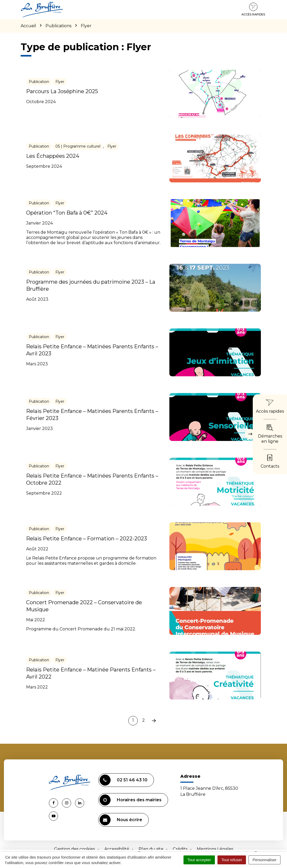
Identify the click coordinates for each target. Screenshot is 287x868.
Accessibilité (117, 849)
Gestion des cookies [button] (74, 849)
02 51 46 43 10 (124, 780)
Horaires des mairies (131, 800)
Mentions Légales (215, 849)
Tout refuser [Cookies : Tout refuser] (232, 860)
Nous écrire (121, 820)
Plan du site (151, 849)
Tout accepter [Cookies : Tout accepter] (199, 860)
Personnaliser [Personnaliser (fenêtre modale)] (265, 860)
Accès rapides (253, 9)
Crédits (180, 849)
